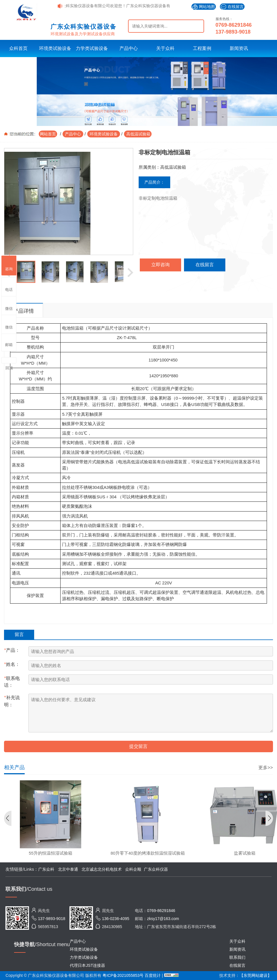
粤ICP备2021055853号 (123, 975)
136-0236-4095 (116, 919)
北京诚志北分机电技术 (102, 869)
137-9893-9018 (233, 32)
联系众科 (18, 66)
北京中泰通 (68, 869)
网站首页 (48, 134)
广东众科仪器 (156, 869)
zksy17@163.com (163, 919)
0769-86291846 (234, 25)
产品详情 (24, 311)
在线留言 (232, 7)
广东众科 (46, 869)
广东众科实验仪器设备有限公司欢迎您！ (93, 6)
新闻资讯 (239, 48)
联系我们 (237, 957)
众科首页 (18, 48)
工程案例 (202, 48)
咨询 (9, 265)
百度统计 (153, 975)
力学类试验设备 (92, 48)
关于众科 (165, 48)
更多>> (266, 768)
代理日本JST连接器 (87, 965)
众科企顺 (133, 869)
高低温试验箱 (138, 134)
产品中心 (129, 48)
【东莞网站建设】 (255, 975)
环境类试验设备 (55, 48)
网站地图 (204, 7)
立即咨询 (160, 265)
